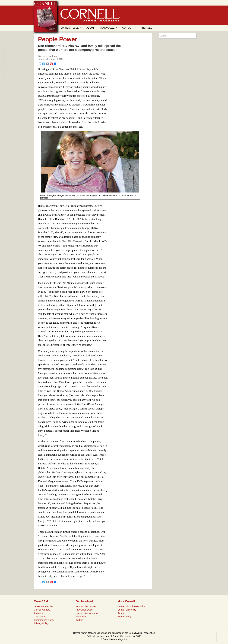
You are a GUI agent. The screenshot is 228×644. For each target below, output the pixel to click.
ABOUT (90, 28)
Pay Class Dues (84, 610)
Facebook (81, 616)
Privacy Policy (41, 623)
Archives (38, 613)
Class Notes (40, 616)
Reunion (122, 613)
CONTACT (129, 28)
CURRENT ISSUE (71, 28)
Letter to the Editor (44, 606)
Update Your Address (87, 613)
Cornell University (127, 610)
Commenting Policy (44, 620)
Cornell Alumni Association (131, 606)
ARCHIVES (146, 28)
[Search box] (178, 36)
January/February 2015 (50, 59)
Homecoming (124, 616)
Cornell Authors (42, 610)
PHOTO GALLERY (108, 28)
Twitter (79, 620)
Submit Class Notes (86, 606)
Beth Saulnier (49, 56)
